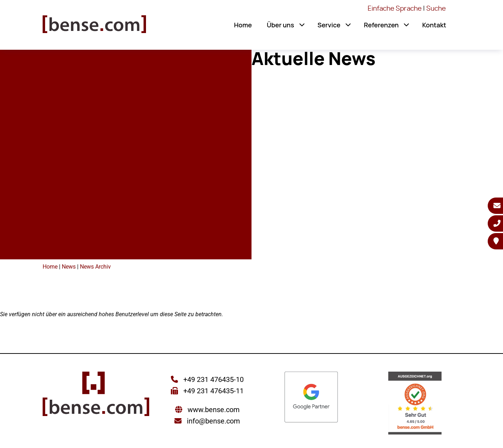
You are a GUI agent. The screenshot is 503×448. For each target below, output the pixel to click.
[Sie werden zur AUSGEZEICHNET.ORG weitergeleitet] (415, 404)
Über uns (280, 25)
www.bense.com (214, 410)
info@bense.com (213, 421)
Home (243, 25)
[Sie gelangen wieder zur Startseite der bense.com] (94, 27)
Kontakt (434, 25)
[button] (302, 25)
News (69, 267)
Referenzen (381, 25)
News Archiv (95, 267)
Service (329, 25)
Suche (436, 9)
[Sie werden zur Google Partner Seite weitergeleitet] (311, 398)
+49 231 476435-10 (213, 379)
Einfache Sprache (395, 9)
